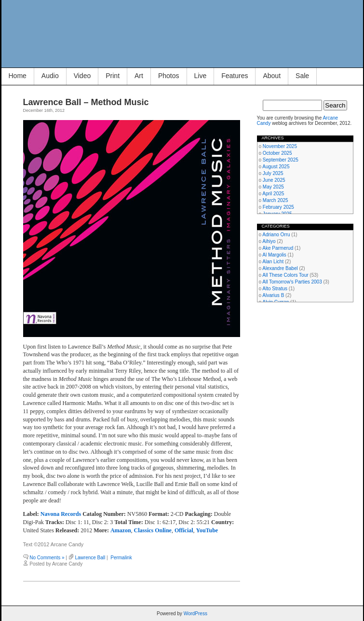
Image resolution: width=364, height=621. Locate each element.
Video (82, 76)
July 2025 (273, 173)
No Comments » (47, 558)
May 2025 (273, 187)
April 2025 (273, 194)
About (272, 76)
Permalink (121, 558)
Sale (302, 76)
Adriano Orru (276, 235)
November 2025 (280, 146)
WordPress (195, 614)
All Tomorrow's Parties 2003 (292, 282)
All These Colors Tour (285, 275)
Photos (169, 76)
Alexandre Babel (280, 268)
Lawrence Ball (90, 558)
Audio (50, 76)
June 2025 (274, 180)
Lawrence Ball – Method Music (86, 102)
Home (18, 76)
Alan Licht (273, 262)
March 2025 (276, 200)
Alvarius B (273, 295)
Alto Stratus (275, 289)
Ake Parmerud (278, 248)
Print (113, 76)
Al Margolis (274, 255)
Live (201, 76)
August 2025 (276, 167)
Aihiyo (269, 241)
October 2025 (277, 153)
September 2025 (281, 160)
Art (139, 76)
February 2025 (278, 207)
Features (235, 76)
